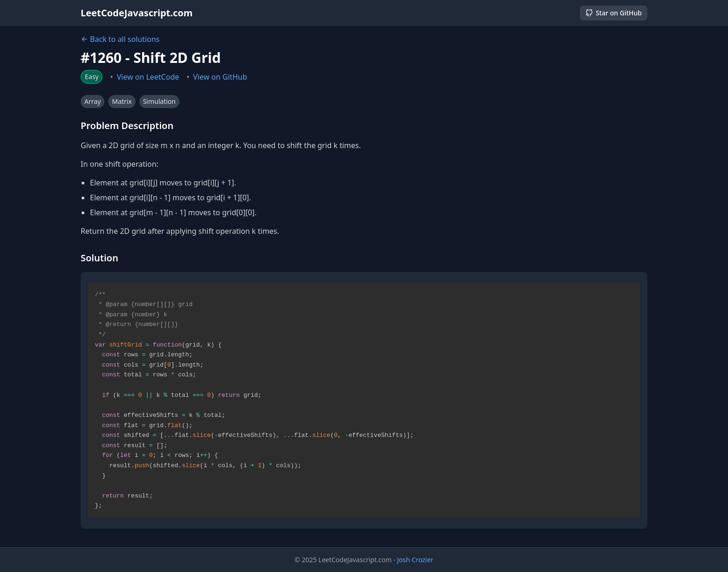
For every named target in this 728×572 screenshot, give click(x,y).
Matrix (122, 101)
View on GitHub (220, 77)
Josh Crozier (415, 560)
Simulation (159, 101)
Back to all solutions (120, 39)
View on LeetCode (148, 77)
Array (93, 101)
